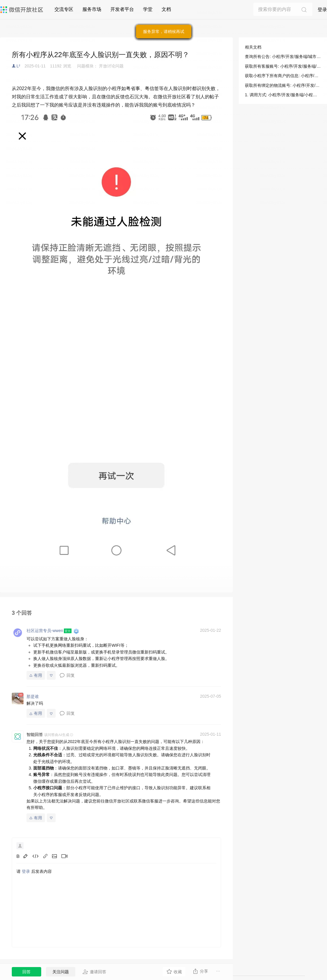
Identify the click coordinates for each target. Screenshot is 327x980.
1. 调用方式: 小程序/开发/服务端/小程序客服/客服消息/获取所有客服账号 (283, 95)
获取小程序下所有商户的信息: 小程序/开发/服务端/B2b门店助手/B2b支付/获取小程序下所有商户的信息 (283, 76)
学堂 (148, 9)
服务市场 (92, 9)
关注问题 (61, 972)
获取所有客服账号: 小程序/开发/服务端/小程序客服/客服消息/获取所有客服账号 (283, 66)
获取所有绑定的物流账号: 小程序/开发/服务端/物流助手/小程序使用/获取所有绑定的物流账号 (283, 85)
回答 (26, 972)
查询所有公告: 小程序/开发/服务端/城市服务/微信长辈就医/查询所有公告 (283, 57)
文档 (166, 9)
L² (18, 66)
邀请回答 (94, 972)
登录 (322, 10)
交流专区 (64, 9)
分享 (200, 971)
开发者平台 (122, 9)
